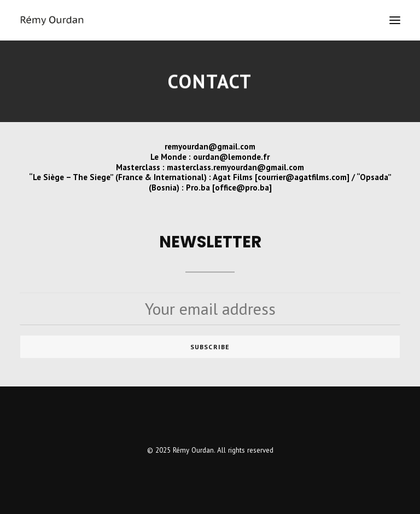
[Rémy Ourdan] (52, 20)
